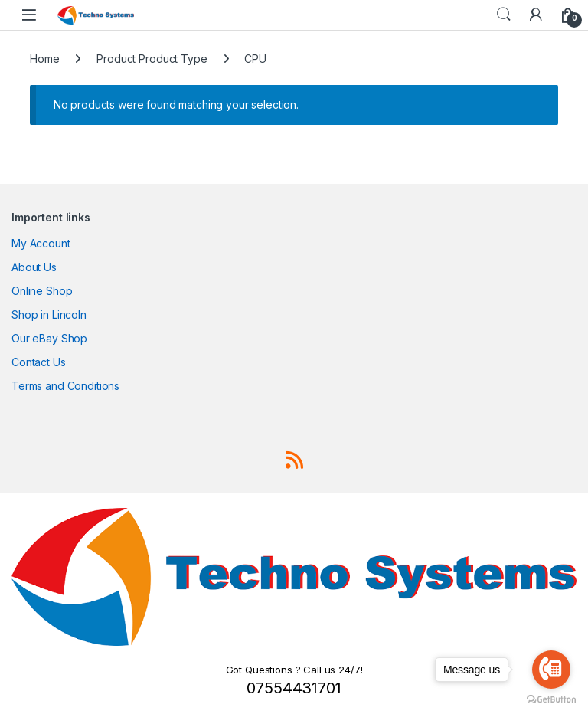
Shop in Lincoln (49, 314)
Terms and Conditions (65, 386)
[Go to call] (551, 670)
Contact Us (39, 362)
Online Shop (42, 291)
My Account (41, 243)
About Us (34, 267)
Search (504, 15)
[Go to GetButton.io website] (551, 699)
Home (44, 59)
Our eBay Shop (49, 338)
